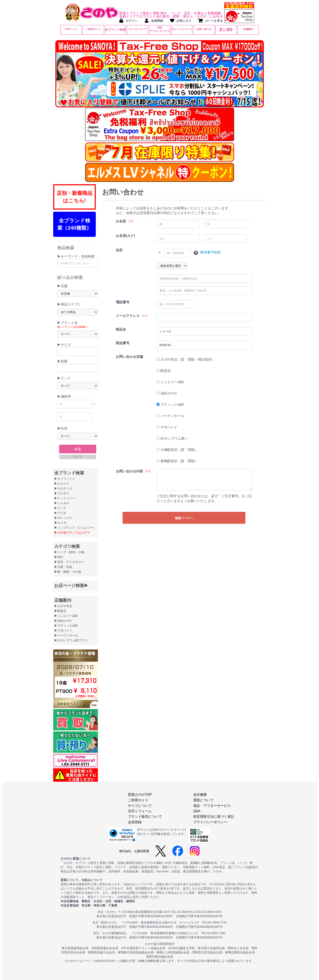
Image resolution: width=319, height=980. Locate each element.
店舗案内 (248, 29)
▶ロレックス (63, 518)
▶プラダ (60, 513)
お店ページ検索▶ (71, 586)
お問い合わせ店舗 (129, 357)
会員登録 (135, 822)
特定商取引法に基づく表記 (214, 817)
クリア (78, 457)
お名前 (121, 221)
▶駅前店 (60, 611)
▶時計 (59, 557)
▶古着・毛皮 (63, 567)
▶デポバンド (63, 630)
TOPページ (71, 29)
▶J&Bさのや (63, 621)
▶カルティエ (63, 488)
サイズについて (137, 29)
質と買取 (226, 30)
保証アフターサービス (160, 29)
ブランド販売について (145, 817)
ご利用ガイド (93, 29)
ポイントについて (182, 29)
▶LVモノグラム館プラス (71, 640)
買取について (203, 800)
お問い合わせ (204, 29)
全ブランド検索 (115, 30)
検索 (78, 449)
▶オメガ (60, 523)
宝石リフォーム (140, 811)
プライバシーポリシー (210, 822)
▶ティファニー (65, 498)
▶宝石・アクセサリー (69, 562)
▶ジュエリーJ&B (66, 616)
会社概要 (200, 795)
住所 (119, 250)
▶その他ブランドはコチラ (72, 532)
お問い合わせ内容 (129, 471)
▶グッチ (60, 508)
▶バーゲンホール (66, 635)
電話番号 (123, 302)
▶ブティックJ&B (66, 626)
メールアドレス (128, 316)
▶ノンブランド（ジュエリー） (75, 528)
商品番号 (123, 343)
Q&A (197, 811)
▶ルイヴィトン (65, 479)
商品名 (121, 329)
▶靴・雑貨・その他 (68, 572)
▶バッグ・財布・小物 (69, 552)
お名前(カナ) (125, 236)
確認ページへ (184, 518)
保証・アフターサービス (212, 806)
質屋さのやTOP (140, 795)
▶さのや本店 (63, 606)
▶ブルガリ (62, 493)
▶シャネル (62, 503)
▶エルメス (62, 484)
